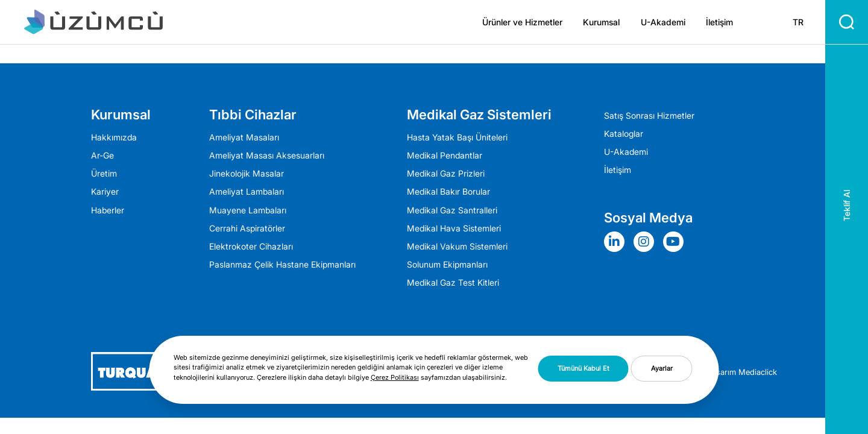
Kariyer (105, 192)
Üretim (104, 174)
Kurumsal (601, 22)
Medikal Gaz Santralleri (452, 210)
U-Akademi (663, 22)
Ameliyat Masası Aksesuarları (267, 156)
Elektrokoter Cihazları (251, 247)
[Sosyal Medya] (617, 242)
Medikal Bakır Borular (448, 192)
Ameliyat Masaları (244, 137)
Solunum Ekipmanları (447, 265)
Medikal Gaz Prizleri (446, 174)
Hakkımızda (114, 137)
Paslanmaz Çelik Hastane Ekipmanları (282, 265)
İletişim (719, 22)
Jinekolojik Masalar (247, 174)
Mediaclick (758, 372)
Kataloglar (624, 134)
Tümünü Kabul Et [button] (583, 368)
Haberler (108, 210)
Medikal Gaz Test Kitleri (453, 283)
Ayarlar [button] (662, 368)
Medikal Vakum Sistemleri (457, 247)
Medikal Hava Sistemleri (454, 228)
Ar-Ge (102, 156)
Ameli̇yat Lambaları (247, 192)
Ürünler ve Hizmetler (522, 22)
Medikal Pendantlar (445, 156)
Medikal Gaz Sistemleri (479, 115)
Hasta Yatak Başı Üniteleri (457, 137)
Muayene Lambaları (248, 210)
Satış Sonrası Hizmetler (649, 116)
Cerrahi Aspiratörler (247, 228)
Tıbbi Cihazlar (253, 115)
